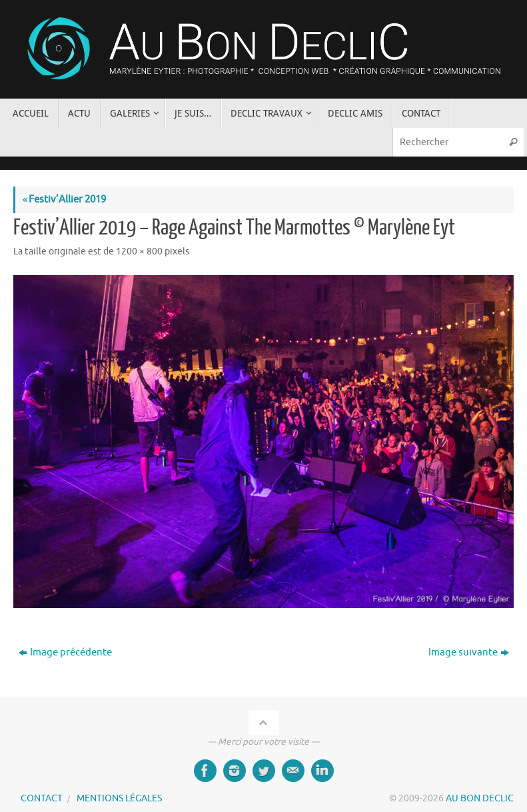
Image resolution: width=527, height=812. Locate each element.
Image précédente (65, 652)
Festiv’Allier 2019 (64, 200)
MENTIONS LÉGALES (119, 798)
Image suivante (469, 652)
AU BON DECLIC (480, 798)
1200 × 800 (139, 251)
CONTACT (42, 798)
